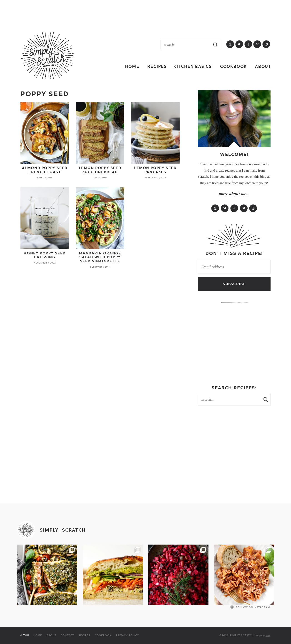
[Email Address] (234, 267)
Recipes (157, 66)
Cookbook (233, 66)
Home (132, 66)
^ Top (25, 635)
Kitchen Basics (193, 66)
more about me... (234, 194)
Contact (67, 635)
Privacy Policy (127, 635)
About (263, 66)
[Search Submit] (216, 45)
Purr (268, 635)
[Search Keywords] (186, 45)
